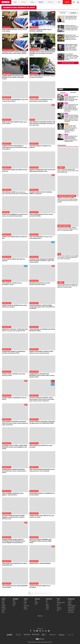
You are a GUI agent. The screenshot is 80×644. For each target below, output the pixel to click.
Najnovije (73, 13)
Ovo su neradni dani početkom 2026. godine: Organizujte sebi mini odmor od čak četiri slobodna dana (68, 171)
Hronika (3, 604)
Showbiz (15, 599)
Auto (58, 611)
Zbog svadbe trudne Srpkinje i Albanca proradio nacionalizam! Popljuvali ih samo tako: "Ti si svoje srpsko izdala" (68, 229)
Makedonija (59, 609)
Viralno (37, 599)
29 (26, 266)
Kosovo (3, 611)
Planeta (58, 601)
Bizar (36, 601)
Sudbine (3, 612)
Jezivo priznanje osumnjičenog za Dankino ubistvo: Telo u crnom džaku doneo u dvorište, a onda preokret (72, 57)
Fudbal (25, 601)
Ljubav (47, 604)
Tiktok (36, 604)
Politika (3, 601)
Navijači (25, 607)
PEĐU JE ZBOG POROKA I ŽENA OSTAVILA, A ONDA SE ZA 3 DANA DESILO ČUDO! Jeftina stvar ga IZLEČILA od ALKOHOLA (71, 47)
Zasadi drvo (4, 609)
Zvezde (14, 603)
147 (53, 385)
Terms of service (71, 612)
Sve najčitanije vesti (68, 63)
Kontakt (69, 603)
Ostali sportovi (27, 606)
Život (47, 601)
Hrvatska (59, 604)
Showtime (26, 609)
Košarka (25, 603)
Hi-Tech (47, 607)
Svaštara (36, 603)
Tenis (25, 604)
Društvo (3, 603)
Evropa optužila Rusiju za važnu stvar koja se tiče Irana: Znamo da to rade (71, 18)
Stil (46, 603)
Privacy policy (71, 611)
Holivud (14, 604)
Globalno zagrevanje (61, 603)
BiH (58, 606)
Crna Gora (59, 607)
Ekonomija (4, 606)
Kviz (14, 606)
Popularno (73, 92)
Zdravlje (47, 606)
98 (53, 242)
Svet (58, 599)
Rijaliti (14, 601)
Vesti (3, 599)
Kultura (47, 609)
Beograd (3, 607)
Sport (26, 599)
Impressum (70, 601)
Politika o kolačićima (72, 606)
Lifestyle (49, 599)
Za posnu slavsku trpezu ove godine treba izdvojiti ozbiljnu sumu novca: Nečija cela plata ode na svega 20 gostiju (68, 286)
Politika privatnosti (71, 609)
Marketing (70, 604)
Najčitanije (63, 13)
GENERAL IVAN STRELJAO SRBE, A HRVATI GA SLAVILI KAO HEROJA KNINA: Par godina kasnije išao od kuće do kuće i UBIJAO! (68, 200)
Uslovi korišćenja (71, 607)
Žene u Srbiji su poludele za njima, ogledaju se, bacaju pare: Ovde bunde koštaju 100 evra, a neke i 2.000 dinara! (68, 257)
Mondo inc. (71, 599)
